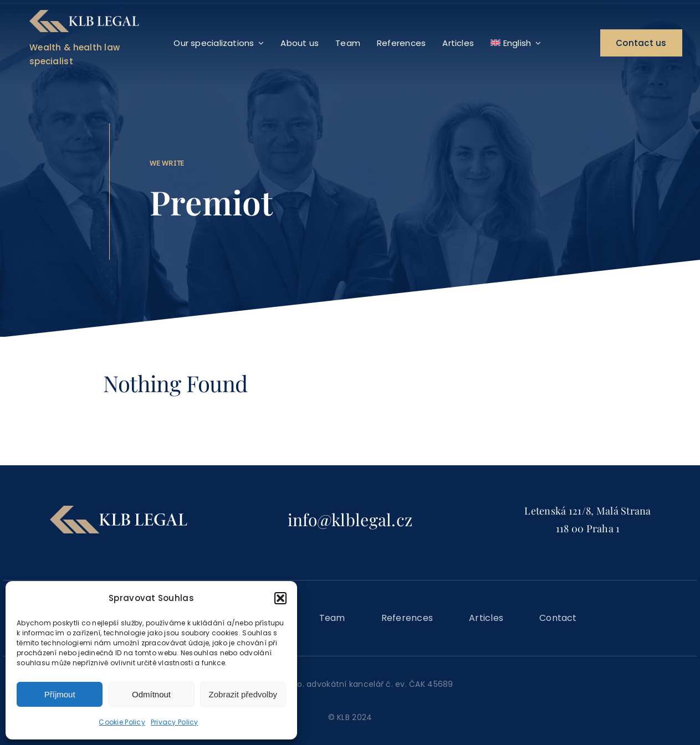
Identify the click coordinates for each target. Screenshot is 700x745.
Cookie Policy (122, 722)
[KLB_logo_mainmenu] (84, 15)
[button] (280, 598)
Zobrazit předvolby (243, 694)
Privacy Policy (175, 722)
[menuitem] (516, 43)
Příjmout (60, 694)
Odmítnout (151, 694)
